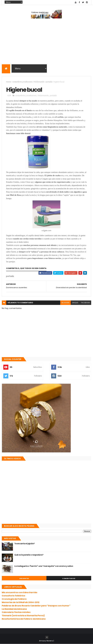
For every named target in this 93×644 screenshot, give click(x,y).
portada (49, 82)
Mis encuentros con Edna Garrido (20, 592)
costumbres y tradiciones (22, 82)
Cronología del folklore (14, 599)
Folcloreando (39, 82)
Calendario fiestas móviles (16, 612)
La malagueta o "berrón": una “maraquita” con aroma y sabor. (44, 566)
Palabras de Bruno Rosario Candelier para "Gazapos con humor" (36, 606)
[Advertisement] (46, 42)
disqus (75, 303)
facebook (85, 303)
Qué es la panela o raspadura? (29, 555)
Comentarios (69, 578)
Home (9, 82)
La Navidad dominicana (14, 609)
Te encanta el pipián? (24, 544)
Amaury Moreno (46, 641)
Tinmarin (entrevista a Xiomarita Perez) (23, 616)
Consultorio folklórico (13, 596)
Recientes (24, 578)
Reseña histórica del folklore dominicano (24, 619)
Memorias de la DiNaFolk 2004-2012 (21, 602)
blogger (65, 303)
